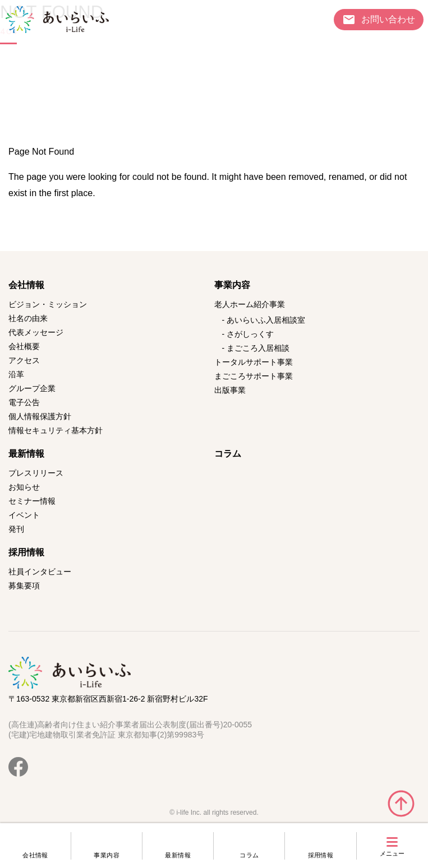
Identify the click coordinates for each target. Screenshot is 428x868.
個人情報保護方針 (40, 416)
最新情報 (178, 855)
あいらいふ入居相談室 (266, 320)
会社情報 (35, 855)
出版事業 (230, 390)
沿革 (16, 374)
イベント (24, 515)
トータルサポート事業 (254, 362)
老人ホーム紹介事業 (250, 304)
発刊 (16, 529)
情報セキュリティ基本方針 (56, 430)
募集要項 (24, 586)
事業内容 (107, 855)
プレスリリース (36, 473)
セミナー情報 (32, 501)
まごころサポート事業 (254, 376)
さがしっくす (250, 334)
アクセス (24, 360)
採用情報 (321, 855)
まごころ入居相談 (258, 348)
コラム (249, 855)
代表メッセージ (36, 332)
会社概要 (24, 346)
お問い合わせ (388, 19)
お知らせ (24, 487)
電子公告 (24, 402)
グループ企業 (32, 388)
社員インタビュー (40, 572)
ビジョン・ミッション (48, 304)
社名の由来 (28, 318)
